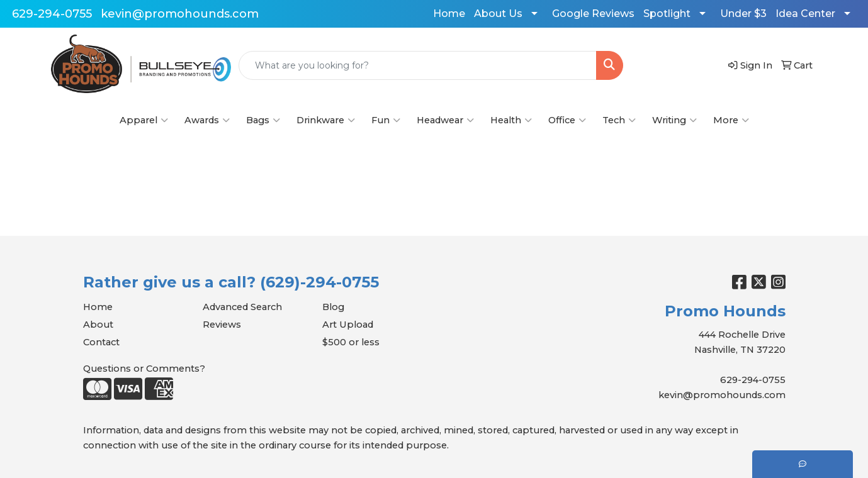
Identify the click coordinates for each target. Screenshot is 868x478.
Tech (619, 120)
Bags (263, 120)
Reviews (222, 325)
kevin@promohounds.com (180, 14)
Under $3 (743, 14)
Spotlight (667, 14)
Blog (333, 307)
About (98, 325)
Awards (207, 120)
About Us (498, 14)
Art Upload (348, 325)
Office (567, 120)
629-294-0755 (52, 14)
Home (449, 14)
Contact (101, 342)
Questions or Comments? (144, 369)
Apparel (144, 120)
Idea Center (805, 14)
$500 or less (351, 342)
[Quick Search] (418, 65)
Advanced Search (242, 307)
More (731, 120)
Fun (386, 120)
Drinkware (326, 120)
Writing (674, 120)
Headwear (445, 120)
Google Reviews (593, 14)
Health (511, 120)
